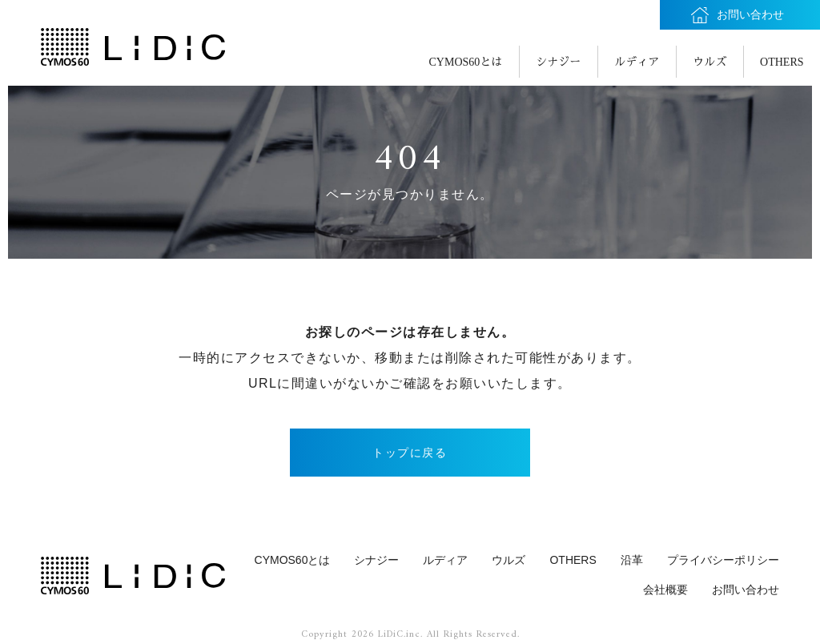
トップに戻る (410, 453)
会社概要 (665, 590)
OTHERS (782, 62)
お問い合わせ (746, 590)
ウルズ (709, 62)
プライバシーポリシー (723, 560)
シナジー (558, 62)
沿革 (632, 560)
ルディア (637, 62)
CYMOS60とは (466, 62)
